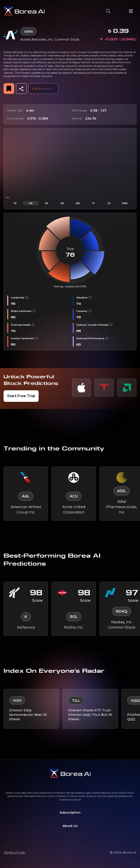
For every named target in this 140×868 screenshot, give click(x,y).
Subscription (70, 813)
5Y (109, 203)
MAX (125, 203)
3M (62, 203)
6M (78, 203)
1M (47, 203)
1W (31, 203)
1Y (94, 203)
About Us (70, 826)
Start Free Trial (21, 396)
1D (15, 203)
